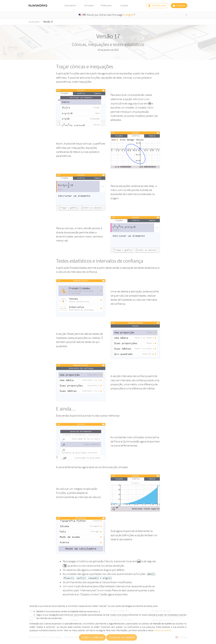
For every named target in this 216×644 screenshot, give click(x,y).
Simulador (89, 5)
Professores (106, 5)
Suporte (124, 5)
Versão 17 (48, 22)
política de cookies (162, 630)
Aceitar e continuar (92, 637)
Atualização (34, 22)
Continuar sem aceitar (122, 637)
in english (129, 15)
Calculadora (70, 5)
